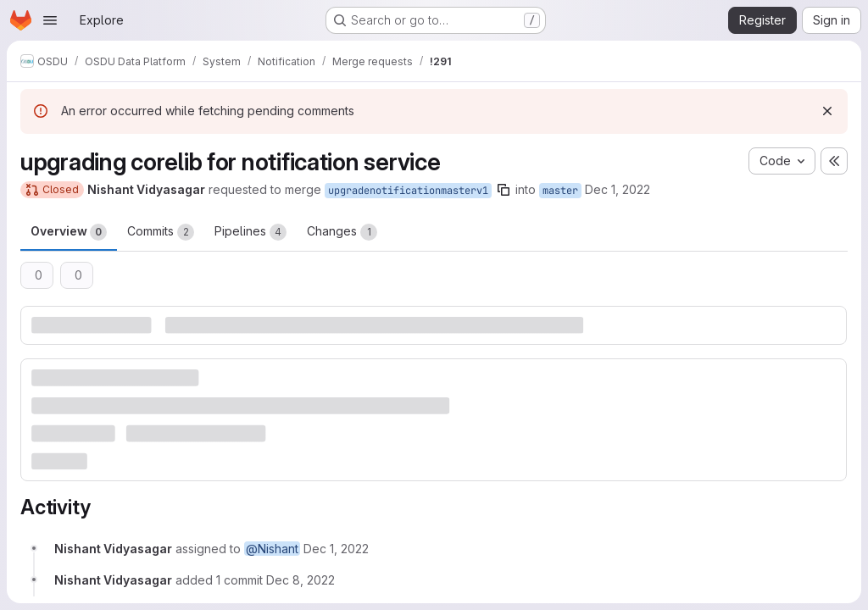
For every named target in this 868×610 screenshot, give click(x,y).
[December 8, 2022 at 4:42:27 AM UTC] (300, 580)
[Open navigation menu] (50, 20)
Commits (161, 232)
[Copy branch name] (504, 190)
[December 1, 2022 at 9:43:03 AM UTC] (336, 549)
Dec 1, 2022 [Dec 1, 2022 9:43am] (618, 189)
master (560, 191)
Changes (342, 232)
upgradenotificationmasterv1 (408, 191)
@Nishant (272, 549)
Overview (69, 232)
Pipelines (250, 232)
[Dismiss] (827, 111)
